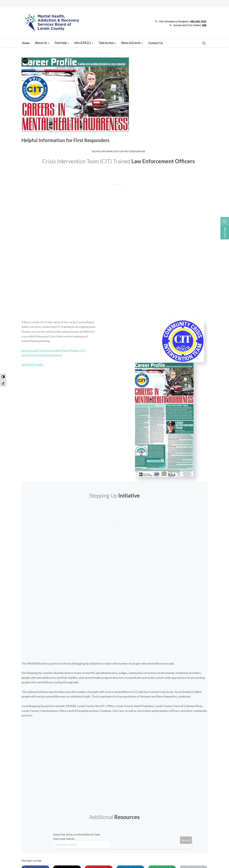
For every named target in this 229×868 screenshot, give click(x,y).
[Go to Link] (51, 25)
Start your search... (82, 843)
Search (186, 840)
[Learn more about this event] (84, 43)
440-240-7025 (198, 21)
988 (204, 25)
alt (25, 61)
